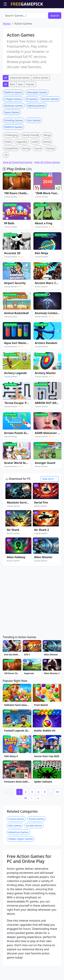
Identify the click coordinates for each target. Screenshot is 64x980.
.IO (6, 174)
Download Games (20, 97)
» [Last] (38, 817)
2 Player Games (13, 118)
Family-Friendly (31, 154)
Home (7, 43)
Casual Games (16, 838)
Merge (47, 154)
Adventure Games (18, 852)
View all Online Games (47, 182)
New (20, 104)
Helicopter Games (37, 112)
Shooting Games (14, 140)
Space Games (12, 132)
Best (12, 104)
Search (55, 35)
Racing (26, 168)
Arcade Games (34, 845)
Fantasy (50, 168)
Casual (38, 168)
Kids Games (15, 845)
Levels (35, 161)
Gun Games (34, 140)
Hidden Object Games (21, 858)
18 (57, 811)
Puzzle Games (36, 838)
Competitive (11, 168)
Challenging (11, 154)
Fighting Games (36, 125)
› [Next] (32, 817)
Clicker (8, 161)
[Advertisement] (32, 17)
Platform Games (13, 112)
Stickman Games (14, 125)
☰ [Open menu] (5, 4)
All (6, 97)
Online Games (41, 97)
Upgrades (22, 161)
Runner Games (50, 118)
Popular (30, 104)
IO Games (32, 118)
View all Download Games (18, 182)
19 (25, 817)
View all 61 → (50, 498)
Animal (47, 161)
